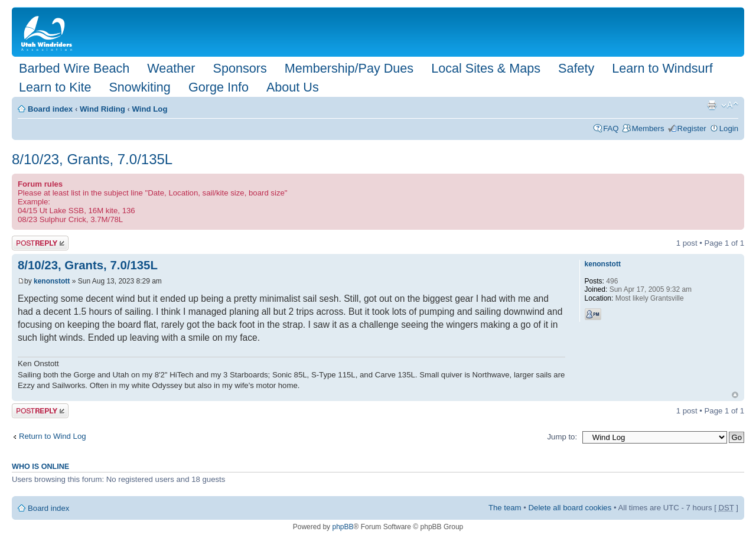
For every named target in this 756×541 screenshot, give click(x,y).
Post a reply (40, 243)
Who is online (40, 467)
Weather (171, 68)
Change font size (730, 105)
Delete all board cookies (570, 508)
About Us (293, 87)
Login (729, 128)
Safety (576, 68)
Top (735, 395)
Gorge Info (219, 87)
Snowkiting (139, 87)
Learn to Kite (55, 87)
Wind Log (150, 109)
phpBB (343, 527)
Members (648, 128)
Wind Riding (102, 109)
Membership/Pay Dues (349, 68)
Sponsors (239, 68)
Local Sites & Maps (486, 68)
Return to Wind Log (53, 436)
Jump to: (562, 437)
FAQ (611, 128)
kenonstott (52, 281)
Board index (50, 109)
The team (505, 508)
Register (692, 128)
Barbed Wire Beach (74, 68)
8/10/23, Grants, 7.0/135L (92, 159)
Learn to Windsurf (662, 68)
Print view (712, 105)
